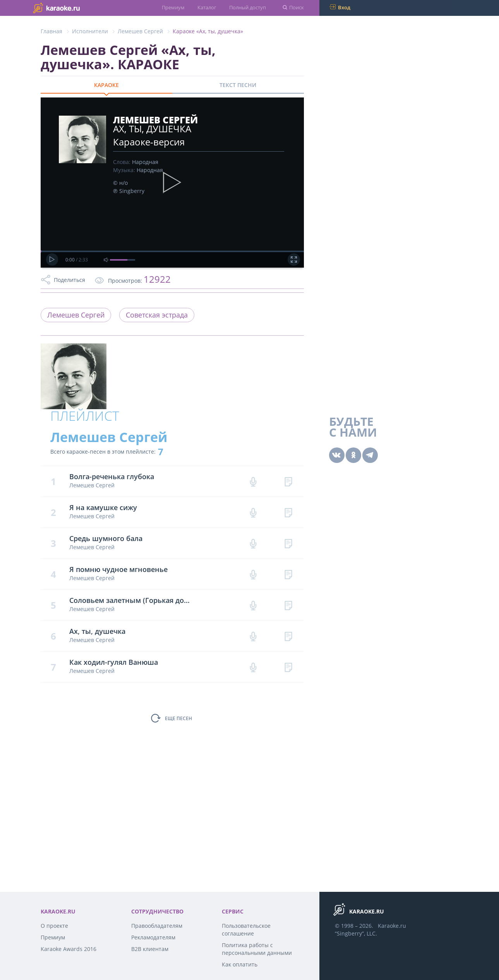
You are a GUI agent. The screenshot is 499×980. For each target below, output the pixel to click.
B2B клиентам (150, 949)
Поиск (297, 7)
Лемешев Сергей (140, 31)
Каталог (207, 7)
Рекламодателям (153, 937)
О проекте (54, 926)
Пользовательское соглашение (246, 930)
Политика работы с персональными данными (257, 949)
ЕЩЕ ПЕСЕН (178, 718)
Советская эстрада (157, 315)
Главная (51, 31)
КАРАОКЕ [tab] (106, 85)
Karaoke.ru (392, 926)
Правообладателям (157, 926)
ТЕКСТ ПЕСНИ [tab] (238, 85)
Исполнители (90, 31)
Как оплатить (240, 964)
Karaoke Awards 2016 (69, 949)
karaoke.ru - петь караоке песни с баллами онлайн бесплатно (72, 8)
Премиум (173, 7)
